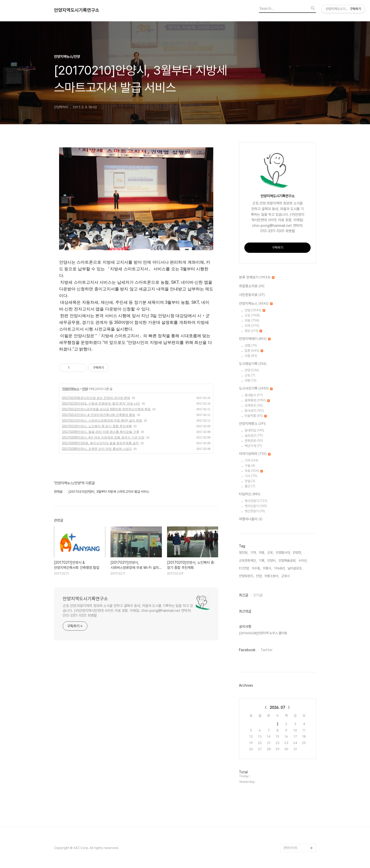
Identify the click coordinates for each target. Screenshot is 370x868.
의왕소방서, (272, 576)
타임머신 (250, 494)
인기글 (258, 595)
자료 (254, 471)
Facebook (247, 650)
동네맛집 (254, 430)
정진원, (244, 553)
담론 (254, 351)
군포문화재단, (248, 561)
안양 (85, 389)
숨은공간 (254, 436)
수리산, (303, 561)
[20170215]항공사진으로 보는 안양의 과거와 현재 (96, 398)
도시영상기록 (253, 364)
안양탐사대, (283, 553)
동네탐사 (254, 395)
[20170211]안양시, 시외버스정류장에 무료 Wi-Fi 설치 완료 (102, 420)
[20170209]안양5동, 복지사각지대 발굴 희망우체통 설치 (100, 443)
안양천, (297, 553)
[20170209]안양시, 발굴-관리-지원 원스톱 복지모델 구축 (101, 432)
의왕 (252, 321)
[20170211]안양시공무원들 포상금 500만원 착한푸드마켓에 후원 (106, 409)
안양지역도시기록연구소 (77, 10)
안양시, (272, 561)
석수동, (256, 568)
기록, (262, 561)
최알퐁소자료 (252, 286)
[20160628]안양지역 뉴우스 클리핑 (263, 633)
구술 (250, 466)
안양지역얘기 (255, 339)
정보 (253, 331)
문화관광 (254, 441)
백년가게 (253, 446)
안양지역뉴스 (71, 389)
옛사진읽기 (256, 501)
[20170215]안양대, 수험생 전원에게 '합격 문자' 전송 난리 (101, 404)
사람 (251, 356)
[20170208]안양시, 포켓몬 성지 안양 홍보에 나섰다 (97, 449)
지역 (252, 326)
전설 (250, 481)
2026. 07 (277, 708)
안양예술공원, (287, 561)
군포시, (286, 576)
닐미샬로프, (295, 568)
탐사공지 (254, 411)
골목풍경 (257, 400)
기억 (251, 460)
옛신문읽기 (255, 511)
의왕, (262, 553)
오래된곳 (254, 405)
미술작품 (256, 416)
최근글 (244, 595)
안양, (259, 576)
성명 (251, 346)
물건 (250, 486)
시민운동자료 (252, 295)
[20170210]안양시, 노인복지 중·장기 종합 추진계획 (97, 426)
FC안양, (244, 568)
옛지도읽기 (256, 506)
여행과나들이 (251, 519)
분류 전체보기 (257, 278)
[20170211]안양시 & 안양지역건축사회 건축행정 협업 (99, 415)
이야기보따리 (255, 454)
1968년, (280, 568)
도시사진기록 (256, 389)
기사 (251, 476)
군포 (252, 315)
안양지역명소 (252, 424)
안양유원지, (246, 576)
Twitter (267, 650)
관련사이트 (290, 848)
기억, (253, 553)
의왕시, (267, 568)
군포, (270, 553)
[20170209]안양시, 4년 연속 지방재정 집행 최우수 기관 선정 (103, 437)
